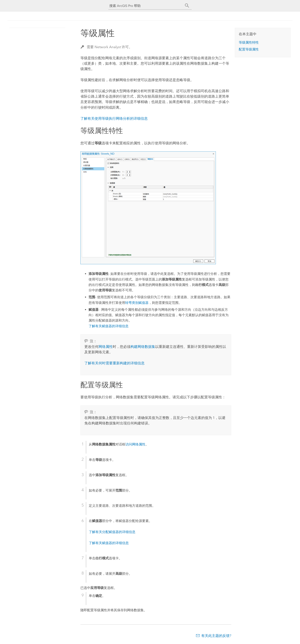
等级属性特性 (249, 42)
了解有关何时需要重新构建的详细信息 (114, 363)
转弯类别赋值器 (137, 303)
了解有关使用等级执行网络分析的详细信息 (114, 118)
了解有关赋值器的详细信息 (109, 326)
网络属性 (106, 347)
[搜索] (187, 6)
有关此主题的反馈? (216, 636)
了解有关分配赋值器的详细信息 (112, 532)
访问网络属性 (135, 444)
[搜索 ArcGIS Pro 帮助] (146, 6)
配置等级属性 (249, 49)
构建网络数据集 (143, 347)
